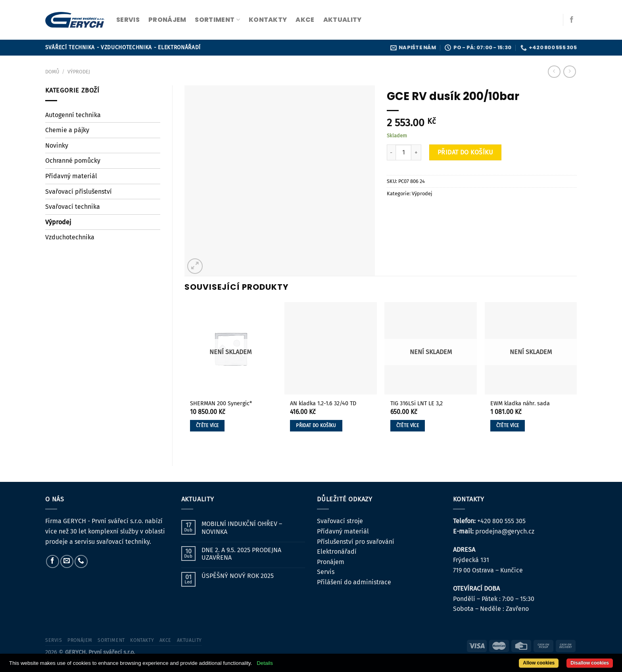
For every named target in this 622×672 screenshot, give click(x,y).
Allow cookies (539, 663)
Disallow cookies (590, 663)
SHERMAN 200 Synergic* (221, 403)
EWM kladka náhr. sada (520, 403)
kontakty (268, 20)
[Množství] (403, 152)
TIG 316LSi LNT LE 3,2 (417, 403)
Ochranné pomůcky (73, 161)
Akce (305, 20)
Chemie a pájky (67, 130)
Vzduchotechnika (70, 237)
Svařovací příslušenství (79, 192)
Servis (326, 572)
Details (265, 663)
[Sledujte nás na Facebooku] (572, 20)
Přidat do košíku (466, 152)
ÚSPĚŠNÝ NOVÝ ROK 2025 (238, 576)
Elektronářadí (337, 552)
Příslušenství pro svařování (356, 542)
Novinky (57, 145)
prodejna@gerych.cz (505, 531)
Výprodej (79, 72)
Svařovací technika (73, 207)
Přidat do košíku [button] (316, 426)
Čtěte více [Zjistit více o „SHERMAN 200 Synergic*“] (207, 426)
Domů (52, 72)
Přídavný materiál (71, 176)
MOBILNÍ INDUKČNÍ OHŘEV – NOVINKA (242, 528)
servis (128, 20)
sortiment (217, 20)
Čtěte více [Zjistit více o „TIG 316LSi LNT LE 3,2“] (408, 426)
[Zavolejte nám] (81, 561)
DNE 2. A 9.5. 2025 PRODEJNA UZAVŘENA (241, 554)
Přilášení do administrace (354, 582)
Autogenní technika (73, 115)
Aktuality (343, 20)
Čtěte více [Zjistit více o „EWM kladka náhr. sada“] (508, 426)
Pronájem (331, 562)
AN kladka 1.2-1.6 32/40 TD (323, 403)
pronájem (167, 20)
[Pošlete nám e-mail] (67, 561)
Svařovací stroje (340, 521)
